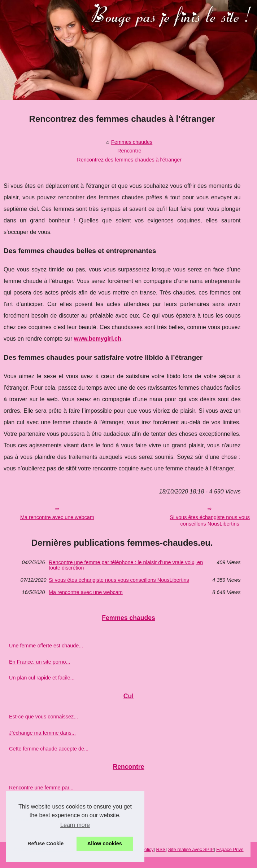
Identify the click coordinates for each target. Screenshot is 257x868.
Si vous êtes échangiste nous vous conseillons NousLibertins (119, 580)
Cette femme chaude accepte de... (49, 749)
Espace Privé (230, 849)
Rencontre (129, 151)
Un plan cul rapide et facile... (42, 678)
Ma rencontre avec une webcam (57, 517)
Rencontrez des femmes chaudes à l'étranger (129, 160)
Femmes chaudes (132, 142)
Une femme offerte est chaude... (46, 646)
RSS (161, 849)
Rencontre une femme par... (41, 788)
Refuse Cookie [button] (45, 843)
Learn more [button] (75, 825)
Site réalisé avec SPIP (191, 849)
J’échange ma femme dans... (42, 733)
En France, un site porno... (40, 662)
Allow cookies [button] (105, 843)
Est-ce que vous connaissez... (43, 717)
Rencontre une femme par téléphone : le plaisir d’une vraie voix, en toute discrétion (126, 565)
